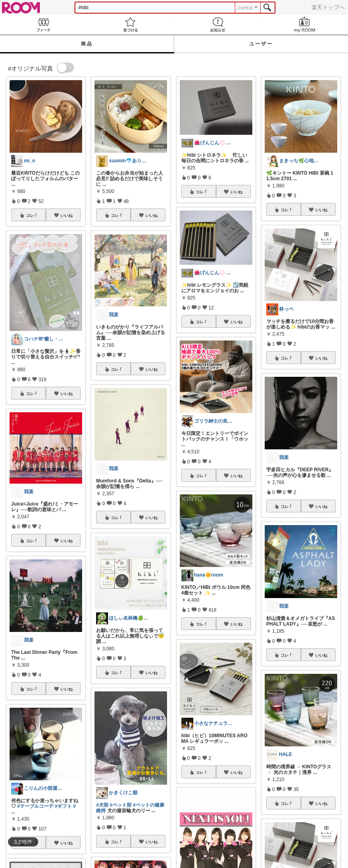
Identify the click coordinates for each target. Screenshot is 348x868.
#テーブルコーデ (35, 806)
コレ (32, 215)
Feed (43, 25)
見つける (130, 25)
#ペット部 (121, 805)
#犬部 (102, 805)
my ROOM (305, 25)
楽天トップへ (328, 7)
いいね (67, 215)
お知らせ (218, 25)
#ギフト (63, 806)
